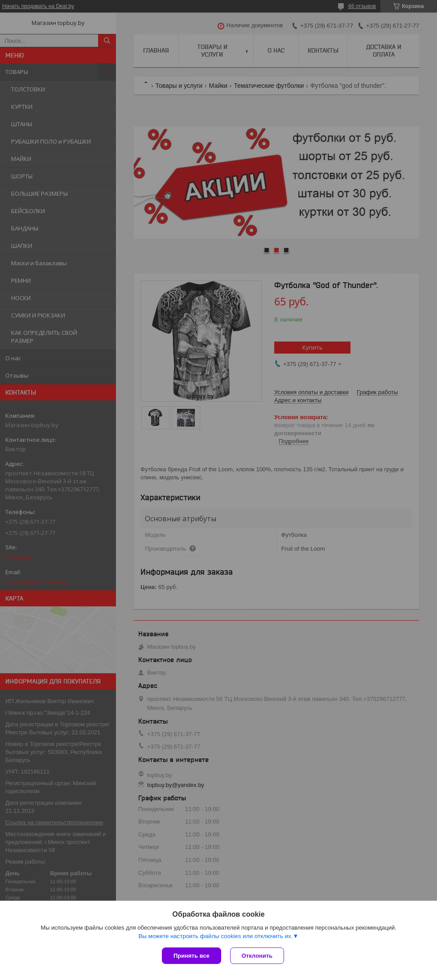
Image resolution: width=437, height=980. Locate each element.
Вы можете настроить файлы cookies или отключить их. (215, 936)
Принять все (192, 956)
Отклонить (257, 956)
